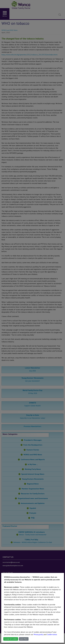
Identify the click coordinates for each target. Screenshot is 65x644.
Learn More (24, 639)
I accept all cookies (11, 639)
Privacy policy (38, 634)
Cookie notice (52, 634)
